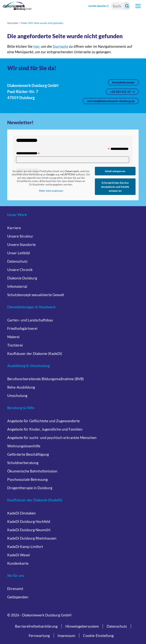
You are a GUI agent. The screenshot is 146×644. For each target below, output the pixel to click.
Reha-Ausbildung (21, 387)
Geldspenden (18, 597)
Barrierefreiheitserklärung (36, 626)
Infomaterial (17, 286)
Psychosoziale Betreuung (27, 479)
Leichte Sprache (99, 6)
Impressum (66, 636)
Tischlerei (15, 345)
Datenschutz (17, 261)
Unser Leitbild (19, 253)
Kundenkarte (18, 563)
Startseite (13, 23)
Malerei (13, 337)
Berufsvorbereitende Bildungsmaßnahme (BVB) (46, 379)
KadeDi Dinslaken (21, 513)
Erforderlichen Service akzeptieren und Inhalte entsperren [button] (115, 187)
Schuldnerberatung (23, 463)
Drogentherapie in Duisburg (30, 488)
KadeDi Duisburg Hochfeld (29, 521)
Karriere (14, 228)
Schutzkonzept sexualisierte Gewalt (36, 295)
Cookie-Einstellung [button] (98, 636)
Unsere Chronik (20, 270)
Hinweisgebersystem (82, 626)
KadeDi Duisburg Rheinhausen (32, 538)
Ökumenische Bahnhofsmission (32, 471)
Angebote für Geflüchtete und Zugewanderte (44, 421)
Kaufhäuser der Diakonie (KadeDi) (35, 353)
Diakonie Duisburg (22, 278)
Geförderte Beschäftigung (28, 454)
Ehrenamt (15, 589)
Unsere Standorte (21, 244)
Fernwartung (39, 636)
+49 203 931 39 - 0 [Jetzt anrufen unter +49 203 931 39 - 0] (122, 92)
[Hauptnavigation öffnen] (138, 6)
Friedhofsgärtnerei (22, 328)
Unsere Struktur (20, 236)
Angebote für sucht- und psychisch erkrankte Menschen (52, 438)
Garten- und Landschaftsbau (30, 320)
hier (36, 46)
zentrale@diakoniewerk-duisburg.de (111, 101)
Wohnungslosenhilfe (24, 446)
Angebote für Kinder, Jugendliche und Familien (45, 429)
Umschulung (17, 396)
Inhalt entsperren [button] (115, 171)
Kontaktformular (123, 82)
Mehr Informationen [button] (51, 191)
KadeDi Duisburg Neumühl (29, 530)
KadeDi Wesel (19, 555)
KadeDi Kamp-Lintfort (25, 547)
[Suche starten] (127, 6)
